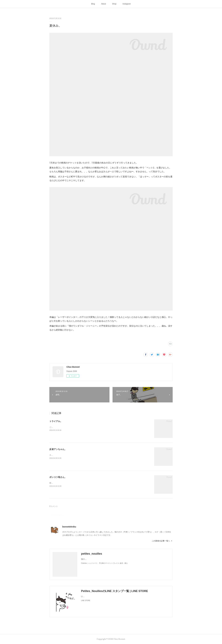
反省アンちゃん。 (58, 449)
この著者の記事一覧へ (162, 541)
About (104, 4)
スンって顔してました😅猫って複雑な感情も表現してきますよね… (77, 455)
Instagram (127, 4)
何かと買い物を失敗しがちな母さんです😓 (67, 483)
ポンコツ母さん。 (58, 477)
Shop (114, 4)
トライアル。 (56, 421)
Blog (93, 4)
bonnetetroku (69, 527)
